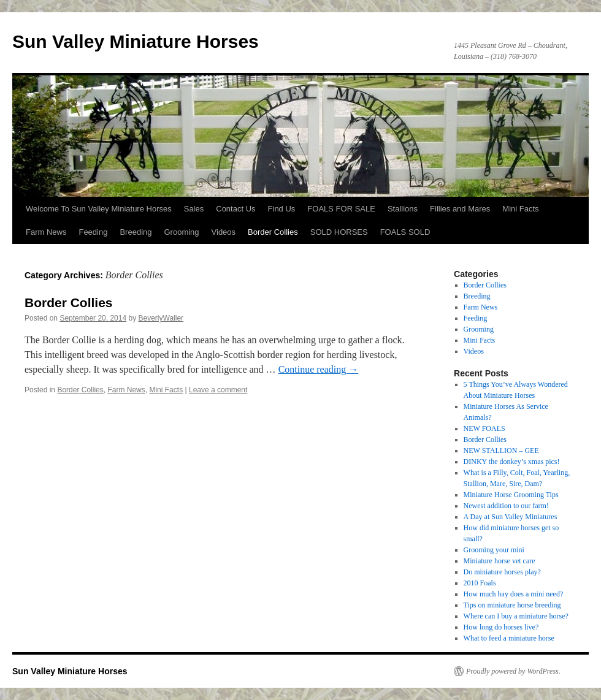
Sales (194, 209)
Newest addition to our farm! (506, 506)
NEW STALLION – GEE (501, 451)
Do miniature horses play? (502, 572)
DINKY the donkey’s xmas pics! (512, 462)
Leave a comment (218, 390)
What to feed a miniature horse (509, 638)
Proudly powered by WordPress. (513, 671)
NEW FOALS (484, 428)
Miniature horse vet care (500, 561)
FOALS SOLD (405, 232)
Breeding (136, 232)
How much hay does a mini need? (514, 594)
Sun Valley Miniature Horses (136, 41)
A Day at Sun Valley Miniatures (511, 517)
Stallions (403, 209)
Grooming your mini (494, 550)
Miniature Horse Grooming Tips (511, 495)
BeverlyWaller (161, 318)
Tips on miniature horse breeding (512, 605)
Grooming (181, 232)
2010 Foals (480, 583)
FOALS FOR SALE (341, 209)
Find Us (282, 209)
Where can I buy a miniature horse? (516, 616)
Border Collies (273, 232)
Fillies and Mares (460, 209)
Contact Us (235, 209)
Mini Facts (520, 209)
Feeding (93, 232)
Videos (224, 232)
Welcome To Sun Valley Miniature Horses (99, 209)
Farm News (46, 232)
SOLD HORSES (339, 232)
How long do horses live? (501, 627)
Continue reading (319, 369)
